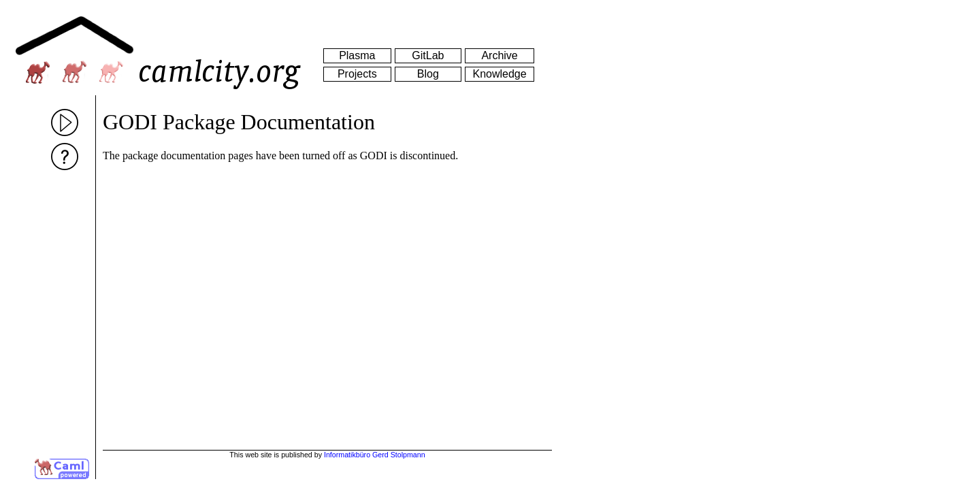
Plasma (357, 55)
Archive (499, 55)
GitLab (428, 55)
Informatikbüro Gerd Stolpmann (375, 455)
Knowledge (499, 74)
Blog (428, 74)
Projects (357, 74)
